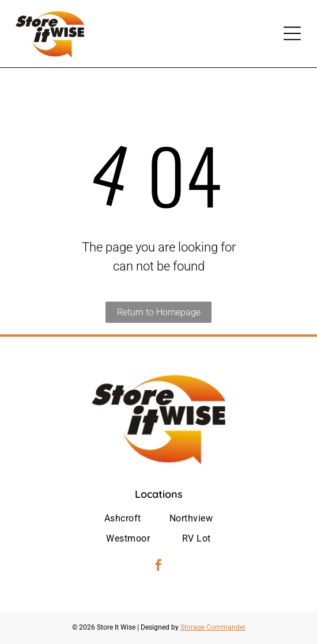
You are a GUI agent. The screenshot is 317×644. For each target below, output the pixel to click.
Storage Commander (213, 627)
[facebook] (158, 567)
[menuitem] (123, 519)
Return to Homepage (159, 312)
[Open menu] (292, 33)
